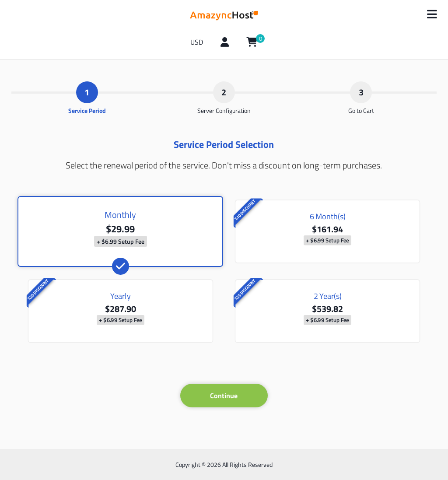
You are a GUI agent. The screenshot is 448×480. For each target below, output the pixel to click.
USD (197, 42)
